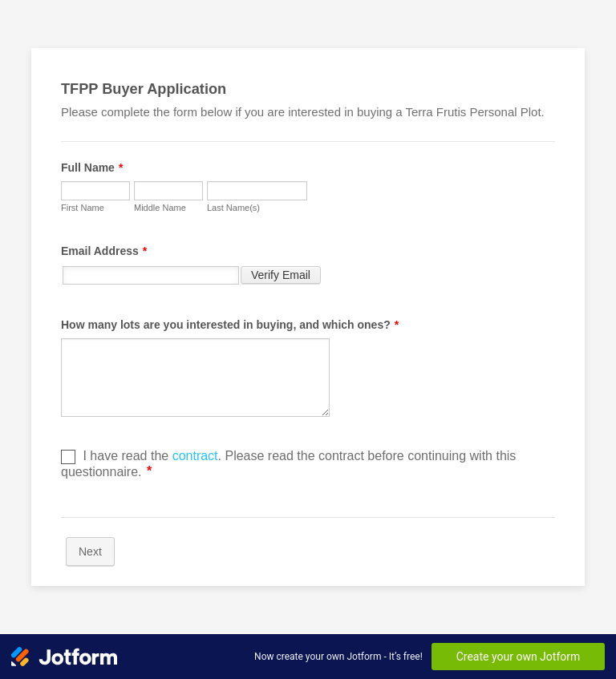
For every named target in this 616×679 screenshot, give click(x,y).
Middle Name (160, 208)
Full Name (92, 168)
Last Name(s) (233, 208)
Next (90, 552)
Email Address (104, 251)
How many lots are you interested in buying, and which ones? (230, 325)
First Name (83, 208)
